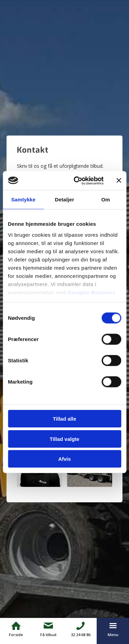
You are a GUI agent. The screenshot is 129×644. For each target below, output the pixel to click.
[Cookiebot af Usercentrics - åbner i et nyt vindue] (77, 180)
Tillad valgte (64, 439)
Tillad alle (64, 419)
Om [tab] (106, 200)
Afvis (64, 459)
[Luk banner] (119, 180)
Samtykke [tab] (23, 200)
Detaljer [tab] (65, 200)
